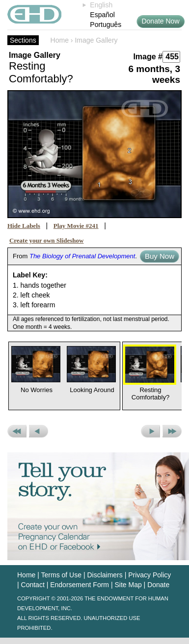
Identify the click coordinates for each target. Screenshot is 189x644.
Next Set (172, 431)
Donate (158, 585)
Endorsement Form (80, 585)
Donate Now (160, 21)
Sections (23, 40)
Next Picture (150, 431)
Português (106, 25)
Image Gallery (96, 40)
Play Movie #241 (76, 226)
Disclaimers (105, 575)
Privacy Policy (149, 575)
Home (60, 40)
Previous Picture (39, 431)
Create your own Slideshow (47, 240)
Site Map (128, 585)
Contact (33, 585)
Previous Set (17, 431)
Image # (148, 57)
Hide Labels (24, 226)
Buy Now (160, 256)
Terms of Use (61, 575)
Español (102, 15)
